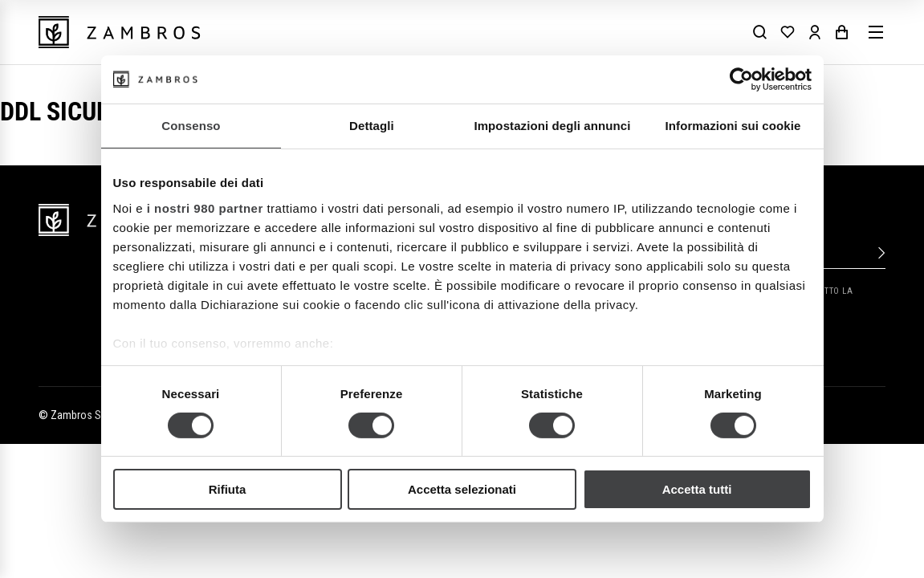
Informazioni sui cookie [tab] (733, 126)
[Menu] (876, 32)
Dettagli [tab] (372, 126)
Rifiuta (228, 489)
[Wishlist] (788, 32)
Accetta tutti (697, 489)
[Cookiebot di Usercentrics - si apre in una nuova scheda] (741, 79)
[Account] (815, 32)
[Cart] (842, 32)
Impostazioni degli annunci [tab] (552, 126)
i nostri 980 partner (205, 208)
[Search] (760, 32)
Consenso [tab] (191, 126)
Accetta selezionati (462, 489)
